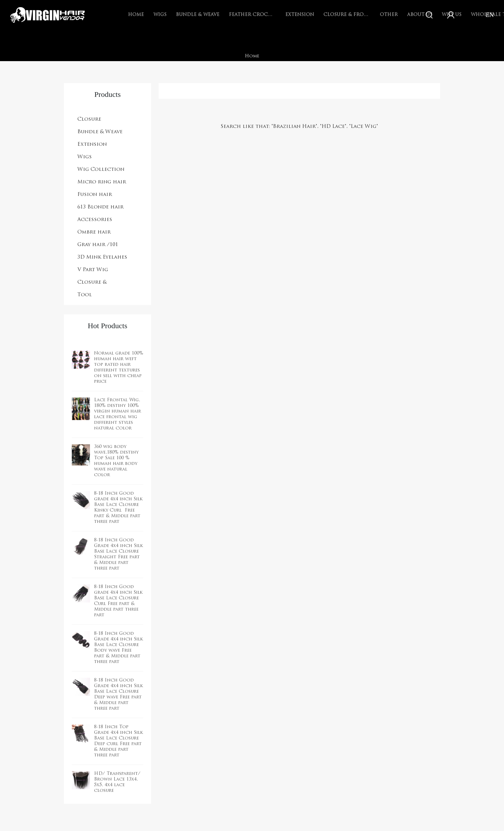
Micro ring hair (102, 182)
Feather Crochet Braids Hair (252, 15)
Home (136, 15)
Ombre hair (94, 232)
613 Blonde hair (100, 207)
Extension (300, 15)
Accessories (95, 220)
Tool (85, 295)
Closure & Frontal (347, 15)
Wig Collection (101, 170)
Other (389, 15)
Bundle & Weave (198, 15)
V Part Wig (93, 270)
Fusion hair (95, 195)
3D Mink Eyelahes (102, 257)
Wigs (160, 15)
